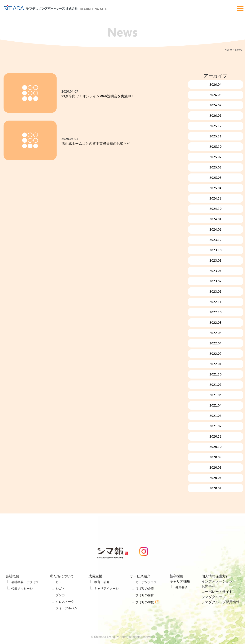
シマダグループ (214, 608)
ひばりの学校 (145, 613)
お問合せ (208, 597)
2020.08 (216, 467)
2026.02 (216, 105)
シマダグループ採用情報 (220, 613)
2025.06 (216, 167)
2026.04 (216, 85)
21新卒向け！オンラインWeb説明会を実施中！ (105, 96)
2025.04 (216, 188)
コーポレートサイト (217, 602)
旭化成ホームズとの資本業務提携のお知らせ (103, 144)
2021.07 (216, 385)
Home (228, 50)
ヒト (59, 593)
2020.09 (216, 457)
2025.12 (216, 126)
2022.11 (216, 302)
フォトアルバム (66, 619)
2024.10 (216, 209)
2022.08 (216, 323)
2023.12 (216, 240)
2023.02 (216, 281)
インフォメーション (217, 592)
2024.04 (216, 219)
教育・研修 (102, 593)
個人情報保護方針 (215, 587)
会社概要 (12, 587)
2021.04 (216, 405)
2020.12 (216, 436)
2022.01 (216, 364)
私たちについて (62, 587)
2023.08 (216, 260)
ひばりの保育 (145, 606)
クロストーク (65, 612)
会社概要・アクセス (25, 593)
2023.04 (216, 271)
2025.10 (216, 147)
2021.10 (216, 374)
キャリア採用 (180, 592)
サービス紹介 (140, 587)
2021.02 (216, 426)
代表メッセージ (22, 599)
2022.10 (216, 312)
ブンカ (60, 606)
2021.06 (216, 395)
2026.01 (216, 116)
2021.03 (216, 416)
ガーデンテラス (146, 593)
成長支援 (95, 587)
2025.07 (216, 157)
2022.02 (216, 354)
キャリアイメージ (106, 599)
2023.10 (216, 250)
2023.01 (216, 292)
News (239, 50)
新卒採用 (176, 587)
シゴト (60, 599)
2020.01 (216, 488)
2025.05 (216, 178)
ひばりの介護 (145, 599)
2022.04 (216, 343)
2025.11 (216, 136)
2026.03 (216, 95)
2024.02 (216, 229)
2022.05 (216, 333)
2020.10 (216, 447)
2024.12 (216, 198)
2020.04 (216, 478)
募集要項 (181, 598)
